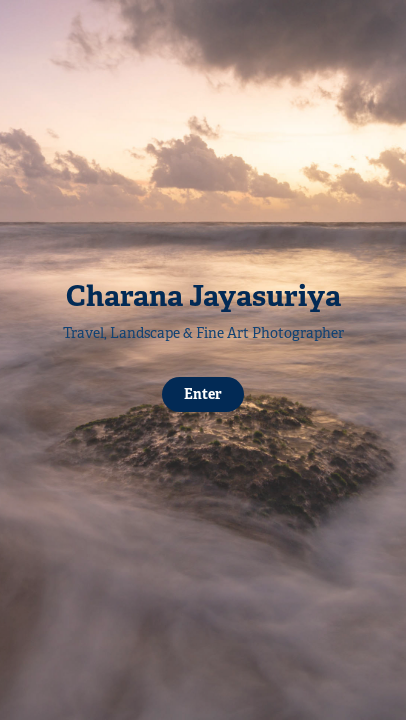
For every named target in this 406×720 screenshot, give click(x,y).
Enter (203, 394)
